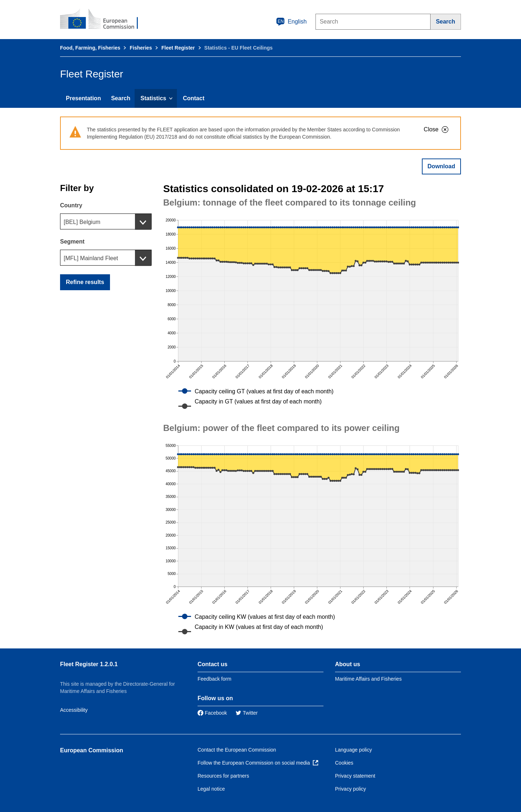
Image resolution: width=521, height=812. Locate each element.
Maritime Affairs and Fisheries (368, 679)
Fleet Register (178, 48)
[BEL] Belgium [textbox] (82, 222)
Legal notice (211, 789)
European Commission (92, 750)
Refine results (85, 282)
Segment (72, 242)
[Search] (446, 22)
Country (71, 205)
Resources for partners (223, 776)
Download (441, 166)
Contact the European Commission (237, 750)
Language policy (353, 750)
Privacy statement (355, 776)
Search (121, 98)
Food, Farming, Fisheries (90, 48)
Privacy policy (351, 789)
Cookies (344, 763)
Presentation (83, 98)
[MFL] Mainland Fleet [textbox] (91, 258)
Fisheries (141, 48)
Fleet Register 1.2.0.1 (89, 664)
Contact (194, 98)
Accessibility (74, 710)
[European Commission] (104, 20)
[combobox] (106, 221)
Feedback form (214, 679)
